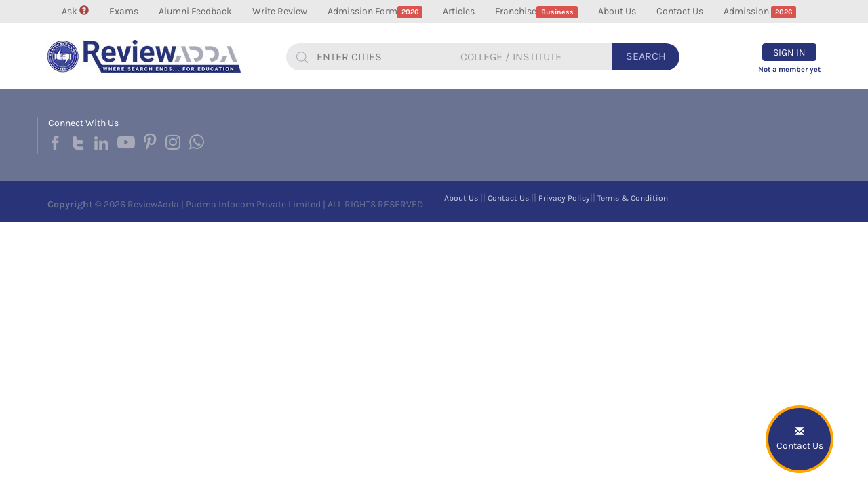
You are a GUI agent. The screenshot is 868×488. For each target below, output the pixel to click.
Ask (75, 11)
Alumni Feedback (195, 11)
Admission (760, 12)
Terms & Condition (633, 198)
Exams (124, 11)
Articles (459, 11)
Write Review (280, 11)
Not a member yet (789, 69)
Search (646, 56)
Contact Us (680, 11)
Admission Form (375, 12)
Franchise (536, 12)
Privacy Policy (564, 198)
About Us (617, 11)
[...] (378, 57)
